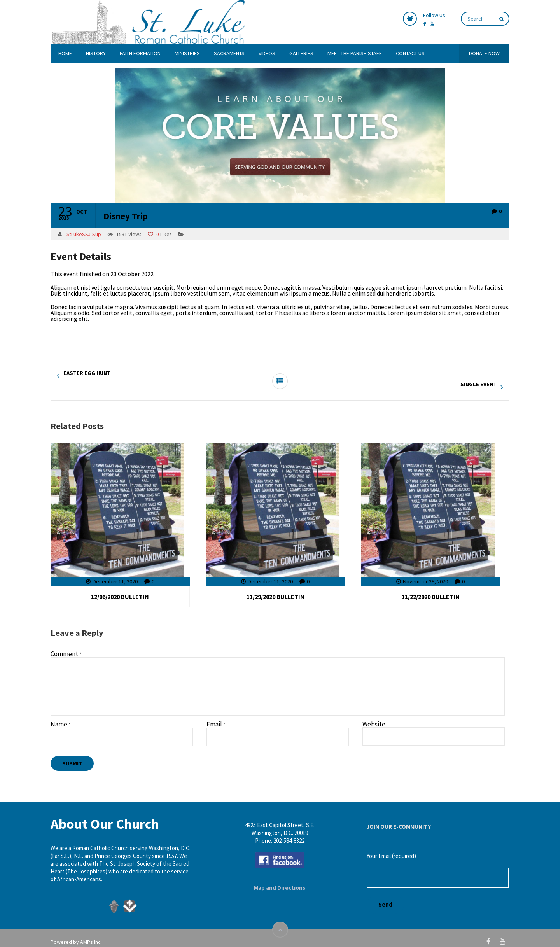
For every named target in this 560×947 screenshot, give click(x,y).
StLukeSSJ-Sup (84, 234)
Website (374, 713)
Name (60, 713)
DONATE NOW (484, 53)
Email (216, 713)
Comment (66, 643)
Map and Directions (280, 876)
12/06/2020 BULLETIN (120, 585)
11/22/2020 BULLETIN (431, 585)
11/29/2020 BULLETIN (276, 585)
